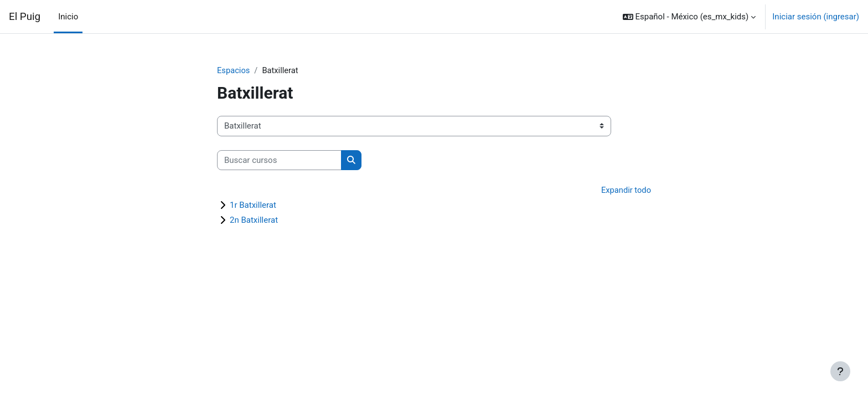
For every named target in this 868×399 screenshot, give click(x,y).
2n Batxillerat (254, 221)
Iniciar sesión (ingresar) (816, 17)
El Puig (25, 17)
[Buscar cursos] (279, 160)
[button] (689, 17)
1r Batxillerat (253, 206)
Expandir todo (626, 191)
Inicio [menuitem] (68, 17)
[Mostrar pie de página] (840, 371)
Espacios (234, 70)
